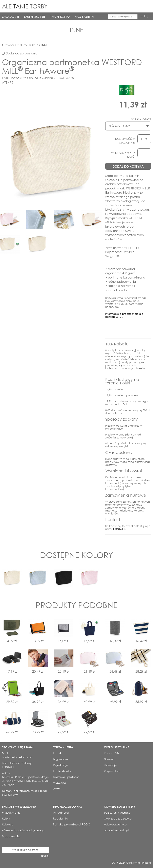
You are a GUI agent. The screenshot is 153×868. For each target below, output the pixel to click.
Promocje (110, 765)
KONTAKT (119, 529)
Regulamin (60, 818)
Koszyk (57, 753)
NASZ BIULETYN (84, 17)
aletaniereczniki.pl (116, 830)
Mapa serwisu (11, 836)
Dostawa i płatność (66, 777)
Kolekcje (8, 824)
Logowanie (61, 759)
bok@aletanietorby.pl (17, 757)
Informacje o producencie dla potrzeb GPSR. (124, 315)
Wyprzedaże (112, 771)
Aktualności (61, 812)
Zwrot (57, 789)
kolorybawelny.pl (116, 824)
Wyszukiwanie (11, 812)
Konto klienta (62, 771)
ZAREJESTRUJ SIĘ (35, 17)
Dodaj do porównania (22, 53)
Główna (8, 45)
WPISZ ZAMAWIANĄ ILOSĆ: (123, 155)
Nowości (110, 759)
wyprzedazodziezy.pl (118, 818)
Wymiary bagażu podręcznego (23, 830)
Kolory (6, 818)
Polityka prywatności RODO (72, 824)
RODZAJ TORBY (28, 45)
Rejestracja (61, 765)
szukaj (144, 16)
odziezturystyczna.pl (118, 812)
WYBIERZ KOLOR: (141, 119)
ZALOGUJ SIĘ (10, 17)
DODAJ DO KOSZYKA (128, 166)
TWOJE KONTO (60, 17)
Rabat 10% (111, 753)
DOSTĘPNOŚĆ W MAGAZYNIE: (125, 141)
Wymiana (60, 783)
